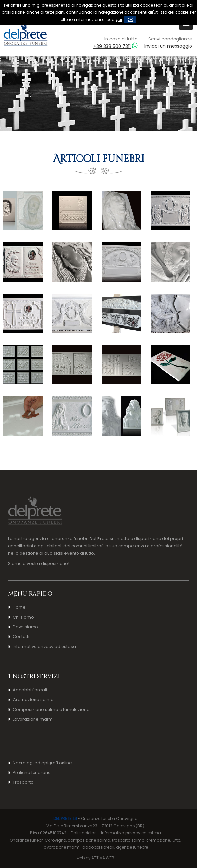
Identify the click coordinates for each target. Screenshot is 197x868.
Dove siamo (25, 627)
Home (19, 607)
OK (130, 19)
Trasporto (23, 782)
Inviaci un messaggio (168, 46)
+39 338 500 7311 (112, 46)
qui (119, 19)
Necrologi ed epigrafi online (42, 763)
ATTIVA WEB (103, 858)
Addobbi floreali (30, 690)
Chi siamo (23, 617)
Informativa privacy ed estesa (44, 646)
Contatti (21, 637)
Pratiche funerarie (32, 772)
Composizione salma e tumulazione (51, 709)
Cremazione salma (33, 700)
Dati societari (84, 833)
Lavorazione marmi (33, 719)
